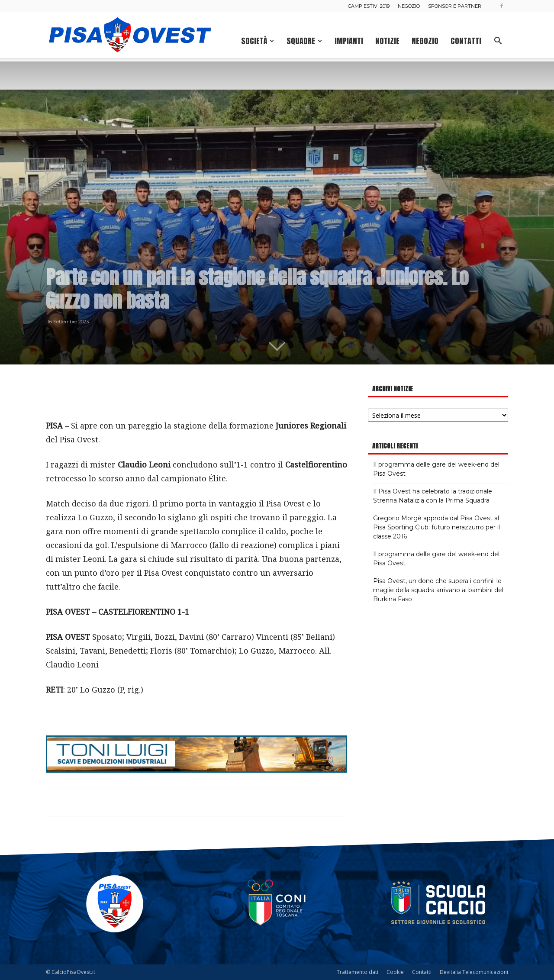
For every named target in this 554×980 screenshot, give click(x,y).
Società (258, 41)
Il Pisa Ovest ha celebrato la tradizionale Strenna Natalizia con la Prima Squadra (433, 496)
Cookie (395, 972)
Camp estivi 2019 (369, 6)
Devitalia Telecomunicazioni (474, 972)
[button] (498, 42)
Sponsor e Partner (455, 6)
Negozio (409, 6)
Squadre (304, 41)
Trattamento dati (358, 972)
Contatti (466, 41)
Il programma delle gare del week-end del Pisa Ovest (436, 469)
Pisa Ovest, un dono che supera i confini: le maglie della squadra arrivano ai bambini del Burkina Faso (438, 590)
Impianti (349, 41)
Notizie (387, 41)
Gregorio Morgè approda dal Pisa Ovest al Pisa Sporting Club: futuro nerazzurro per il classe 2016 (436, 527)
